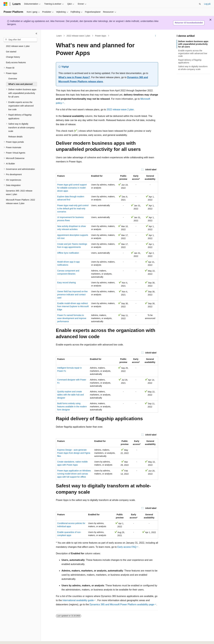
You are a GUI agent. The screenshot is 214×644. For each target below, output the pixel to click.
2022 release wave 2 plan (120, 110)
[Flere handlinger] (156, 36)
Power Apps (101, 36)
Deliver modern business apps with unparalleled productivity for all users (193, 44)
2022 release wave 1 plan (78, 36)
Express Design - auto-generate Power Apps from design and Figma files (74, 453)
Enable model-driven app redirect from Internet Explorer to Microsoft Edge (73, 306)
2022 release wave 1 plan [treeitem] (18, 46)
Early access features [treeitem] (16, 62)
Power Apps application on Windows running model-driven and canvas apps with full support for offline (74, 474)
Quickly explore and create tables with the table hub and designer (70, 395)
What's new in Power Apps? (74, 77)
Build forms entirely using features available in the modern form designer (72, 407)
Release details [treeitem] (15, 137)
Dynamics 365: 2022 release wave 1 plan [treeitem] (19, 193)
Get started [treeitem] (11, 52)
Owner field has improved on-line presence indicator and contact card (72, 295)
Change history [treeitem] (13, 57)
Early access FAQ (127, 547)
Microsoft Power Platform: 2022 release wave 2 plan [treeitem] (20, 202)
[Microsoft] (5, 4)
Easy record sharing (67, 283)
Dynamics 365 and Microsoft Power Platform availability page (122, 604)
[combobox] (20, 40)
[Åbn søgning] (200, 4)
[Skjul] (36, 34)
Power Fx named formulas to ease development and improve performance (72, 318)
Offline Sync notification (68, 253)
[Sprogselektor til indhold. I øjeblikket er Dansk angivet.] (10, 639)
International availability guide (78, 600)
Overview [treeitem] (13, 79)
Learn (59, 36)
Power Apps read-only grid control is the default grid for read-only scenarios (73, 209)
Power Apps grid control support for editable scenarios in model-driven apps (72, 188)
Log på (207, 4)
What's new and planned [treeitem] (20, 84)
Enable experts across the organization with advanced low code (193, 53)
